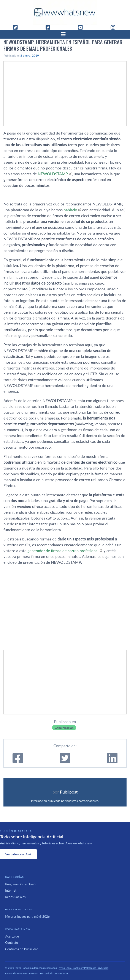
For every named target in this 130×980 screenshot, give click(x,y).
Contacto (12, 942)
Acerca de (12, 936)
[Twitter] (17, 27)
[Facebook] (50, 27)
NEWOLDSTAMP (53, 174)
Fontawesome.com (28, 973)
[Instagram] (115, 27)
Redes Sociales (15, 897)
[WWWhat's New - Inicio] (65, 12)
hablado (71, 210)
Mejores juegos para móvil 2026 (27, 916)
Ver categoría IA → (18, 854)
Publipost (69, 792)
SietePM (63, 973)
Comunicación (64, 728)
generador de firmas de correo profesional (63, 551)
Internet (11, 890)
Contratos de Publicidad (22, 949)
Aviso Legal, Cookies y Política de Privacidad (84, 968)
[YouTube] (82, 27)
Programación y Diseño (21, 884)
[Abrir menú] (65, 34)
